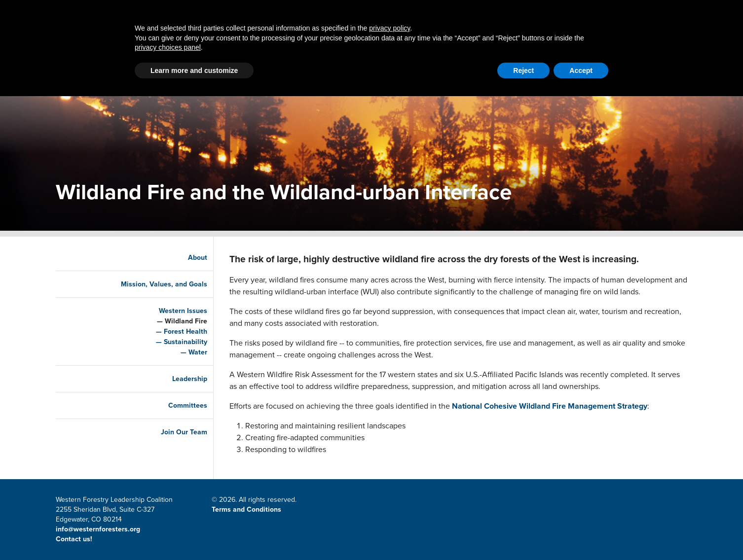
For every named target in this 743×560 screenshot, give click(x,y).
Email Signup (606, 13)
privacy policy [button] (390, 492)
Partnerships (225, 48)
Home (153, 48)
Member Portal (546, 13)
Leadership (180, 379)
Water (188, 352)
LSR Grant (395, 48)
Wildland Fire (176, 321)
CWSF (647, 13)
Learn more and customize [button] (194, 534)
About (539, 48)
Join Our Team (174, 432)
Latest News (314, 48)
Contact (493, 13)
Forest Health (176, 332)
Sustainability (176, 342)
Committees (178, 405)
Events (598, 48)
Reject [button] (523, 534)
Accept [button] (581, 534)
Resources (472, 48)
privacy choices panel (168, 511)
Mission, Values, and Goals (154, 284)
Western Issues (173, 311)
